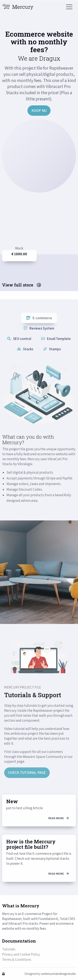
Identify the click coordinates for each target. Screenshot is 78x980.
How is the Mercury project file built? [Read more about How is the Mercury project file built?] (31, 844)
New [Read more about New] (12, 801)
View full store (22, 285)
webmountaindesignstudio (59, 974)
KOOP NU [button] (39, 110)
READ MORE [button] (58, 818)
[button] (69, 7)
